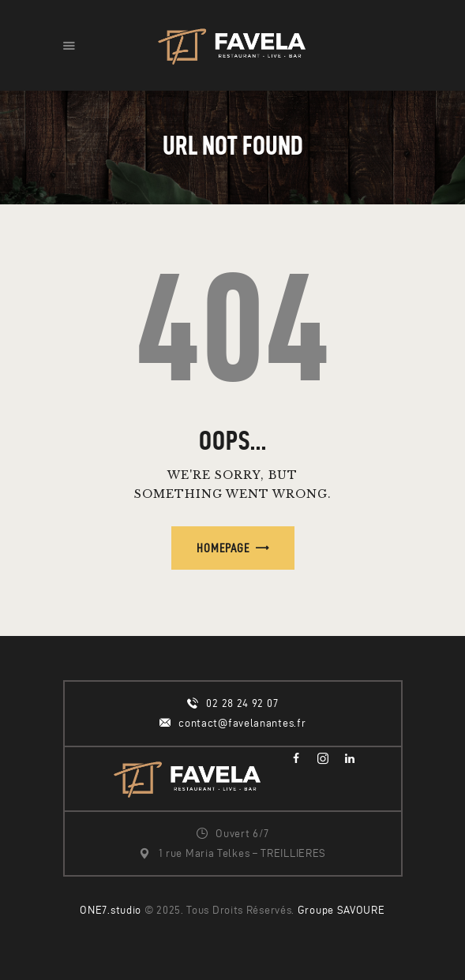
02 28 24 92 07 (242, 703)
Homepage (223, 548)
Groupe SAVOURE (341, 910)
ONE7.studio (111, 910)
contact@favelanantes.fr (242, 723)
